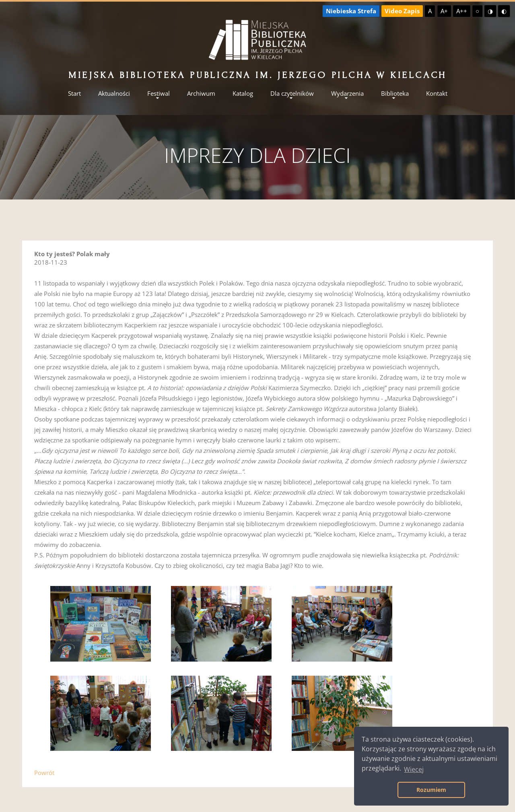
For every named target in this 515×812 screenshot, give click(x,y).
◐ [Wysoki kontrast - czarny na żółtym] (504, 11)
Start (74, 94)
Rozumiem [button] (431, 790)
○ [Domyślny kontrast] (477, 11)
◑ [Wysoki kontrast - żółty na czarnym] (490, 11)
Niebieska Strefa (351, 11)
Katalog (243, 94)
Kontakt (437, 94)
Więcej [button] (414, 769)
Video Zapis (402, 11)
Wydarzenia (347, 94)
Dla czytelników (292, 94)
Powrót (44, 773)
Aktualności (114, 94)
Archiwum (201, 94)
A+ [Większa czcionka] (444, 11)
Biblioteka (395, 94)
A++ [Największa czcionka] (462, 11)
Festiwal (159, 94)
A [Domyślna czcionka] (430, 11)
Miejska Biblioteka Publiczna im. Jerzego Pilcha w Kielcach (257, 75)
